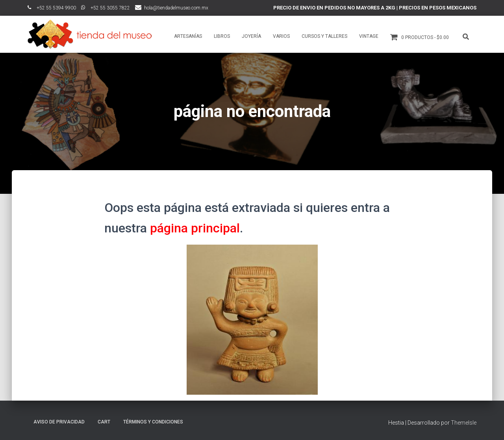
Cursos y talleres (324, 36)
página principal (195, 228)
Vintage (369, 36)
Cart (104, 422)
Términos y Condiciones (153, 422)
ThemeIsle (464, 423)
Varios (281, 36)
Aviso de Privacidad (59, 422)
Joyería (251, 36)
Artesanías (188, 36)
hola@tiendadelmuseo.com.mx (176, 8)
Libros (222, 36)
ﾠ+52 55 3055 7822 (106, 8)
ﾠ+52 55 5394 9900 (52, 8)
